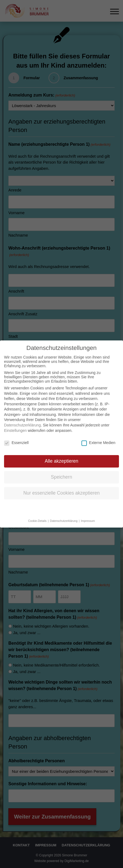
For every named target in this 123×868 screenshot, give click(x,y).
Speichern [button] (62, 472)
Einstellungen (15, 425)
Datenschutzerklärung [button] (64, 515)
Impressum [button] (88, 515)
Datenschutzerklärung (22, 420)
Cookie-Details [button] (38, 515)
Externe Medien (98, 437)
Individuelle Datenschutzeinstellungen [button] (62, 503)
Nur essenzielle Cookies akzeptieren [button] (61, 488)
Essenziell (16, 437)
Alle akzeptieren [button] (62, 456)
